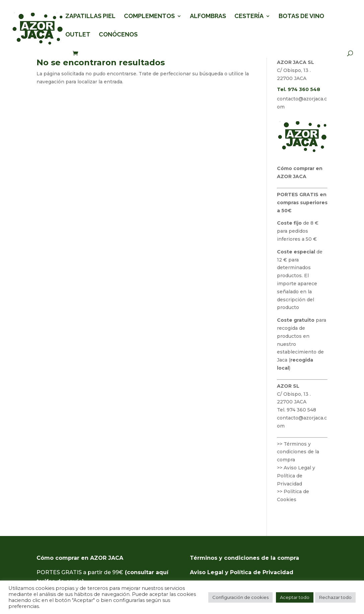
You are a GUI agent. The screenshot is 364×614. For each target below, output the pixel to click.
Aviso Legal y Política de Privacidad (242, 572)
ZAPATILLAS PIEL (90, 17)
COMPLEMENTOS (149, 17)
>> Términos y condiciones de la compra (298, 452)
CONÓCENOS (118, 35)
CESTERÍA (249, 17)
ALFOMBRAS (208, 17)
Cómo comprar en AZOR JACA (80, 558)
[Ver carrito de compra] (77, 54)
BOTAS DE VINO (301, 17)
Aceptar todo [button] (295, 597)
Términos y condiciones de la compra (244, 558)
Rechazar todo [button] (335, 597)
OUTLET (78, 35)
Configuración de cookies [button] (240, 597)
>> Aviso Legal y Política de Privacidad (296, 476)
